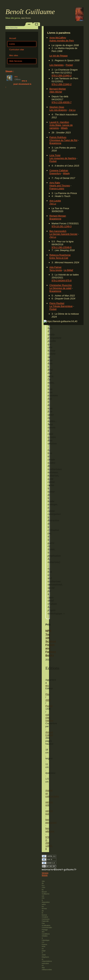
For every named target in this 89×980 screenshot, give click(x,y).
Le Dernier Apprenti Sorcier (63, 234)
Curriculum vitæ (17, 50)
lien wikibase (50, 830)
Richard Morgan (58, 216)
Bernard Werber (58, 89)
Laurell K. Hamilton (59, 122)
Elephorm (45, 957)
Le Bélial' (69, 270)
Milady (64, 128)
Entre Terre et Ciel (59, 258)
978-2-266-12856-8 (49, 843)
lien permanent (51, 821)
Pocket (69, 65)
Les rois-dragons (58, 110)
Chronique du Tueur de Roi (63, 140)
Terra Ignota (56, 270)
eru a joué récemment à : (18, 84)
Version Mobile (45, 874)
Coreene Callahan (59, 170)
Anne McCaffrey (58, 38)
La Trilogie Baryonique (61, 306)
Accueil (13, 38)
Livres (12, 44)
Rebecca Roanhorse (60, 255)
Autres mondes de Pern (62, 41)
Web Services (16, 61)
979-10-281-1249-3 (62, 226)
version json (49, 812)
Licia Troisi (55, 155)
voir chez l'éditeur (49, 718)
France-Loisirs (57, 188)
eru (47, 685)
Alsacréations (47, 961)
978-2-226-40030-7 (62, 102)
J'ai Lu (72, 110)
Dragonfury (55, 173)
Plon (48, 694)
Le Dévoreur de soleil (60, 288)
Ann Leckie (55, 201)
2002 (48, 700)
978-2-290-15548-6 (62, 247)
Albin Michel (56, 92)
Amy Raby (55, 183)
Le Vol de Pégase (58, 56)
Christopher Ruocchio (61, 285)
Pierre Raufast (57, 303)
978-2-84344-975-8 (62, 280)
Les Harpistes (56, 65)
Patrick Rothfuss (58, 137)
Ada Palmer (55, 267)
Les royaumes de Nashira (63, 158)
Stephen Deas (57, 107)
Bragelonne (55, 143)
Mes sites (14, 55)
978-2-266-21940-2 (62, 76)
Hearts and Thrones (60, 186)
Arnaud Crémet (49, 734)
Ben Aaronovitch (58, 231)
